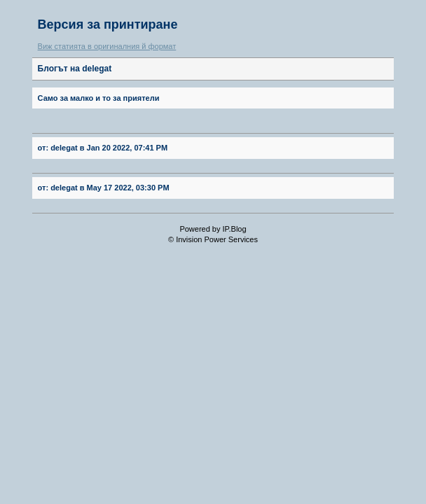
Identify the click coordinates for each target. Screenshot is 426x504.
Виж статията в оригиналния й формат (107, 46)
